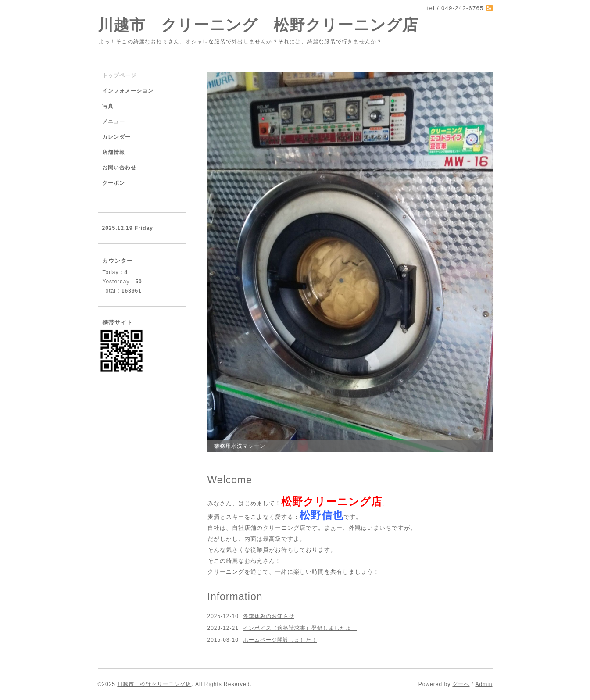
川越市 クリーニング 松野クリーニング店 (258, 25)
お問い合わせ (119, 168)
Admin (484, 684)
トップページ (119, 75)
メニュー (114, 121)
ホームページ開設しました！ (280, 640)
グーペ (461, 684)
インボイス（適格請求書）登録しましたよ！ (300, 628)
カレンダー (116, 137)
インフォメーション (128, 91)
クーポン (114, 183)
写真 (108, 106)
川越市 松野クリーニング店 (154, 684)
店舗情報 (114, 152)
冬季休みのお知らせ (269, 616)
